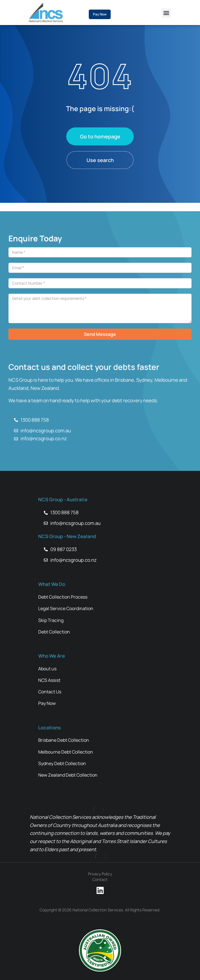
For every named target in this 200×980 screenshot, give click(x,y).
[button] (166, 13)
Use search (100, 160)
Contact (100, 879)
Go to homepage (100, 136)
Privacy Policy (100, 874)
